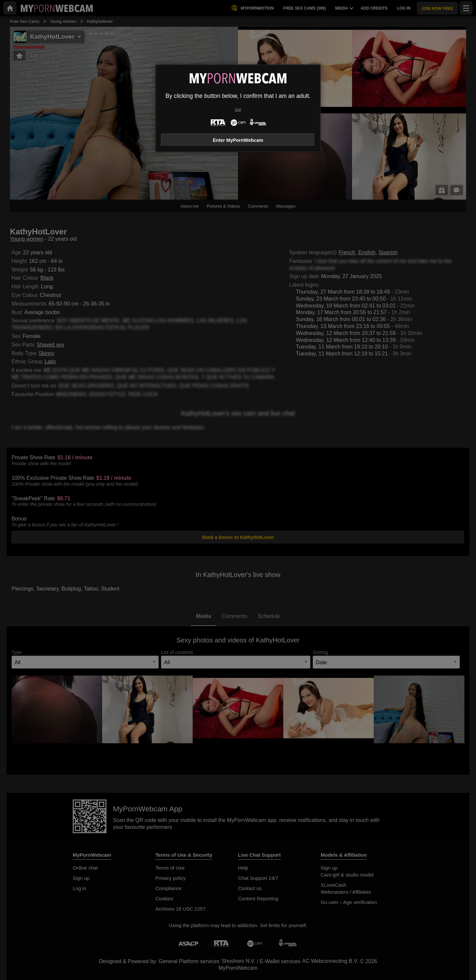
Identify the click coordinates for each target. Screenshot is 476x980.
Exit (238, 110)
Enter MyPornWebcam (238, 140)
